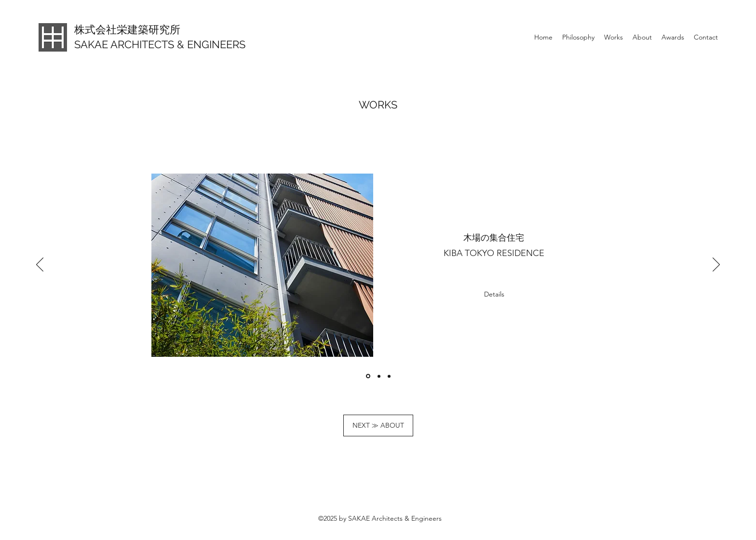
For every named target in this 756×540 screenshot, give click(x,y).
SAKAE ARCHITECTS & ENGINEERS (160, 44)
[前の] (40, 265)
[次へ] (716, 265)
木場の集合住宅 (494, 238)
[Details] (494, 294)
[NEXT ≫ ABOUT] (378, 425)
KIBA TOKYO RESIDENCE (494, 253)
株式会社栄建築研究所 (127, 29)
